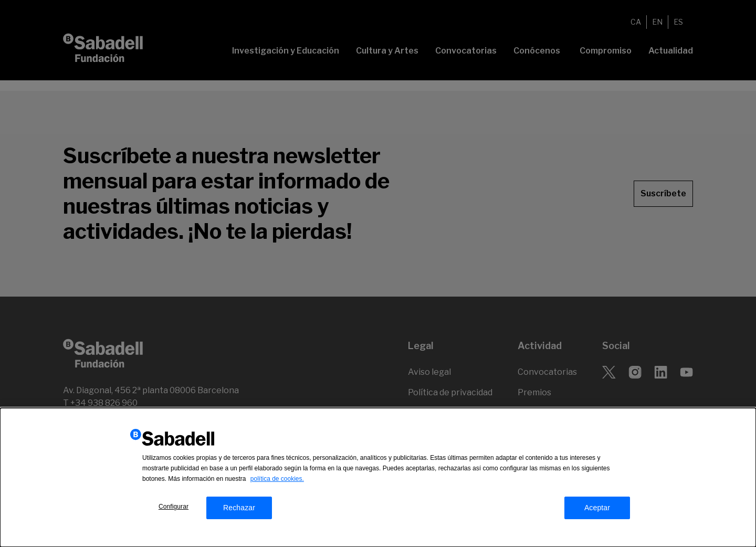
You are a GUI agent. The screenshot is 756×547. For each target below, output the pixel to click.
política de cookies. (277, 480)
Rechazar (239, 509)
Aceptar (597, 509)
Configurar (174, 508)
